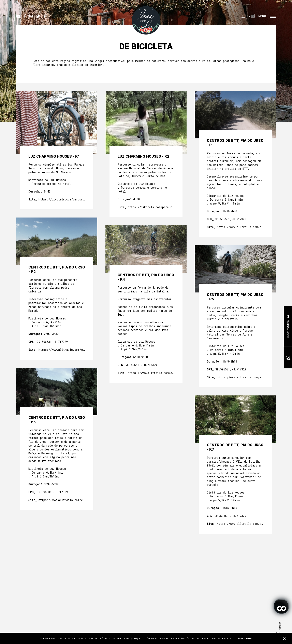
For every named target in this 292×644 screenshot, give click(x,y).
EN (249, 16)
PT (243, 16)
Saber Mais (245, 638)
